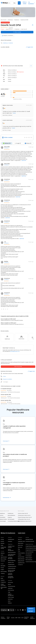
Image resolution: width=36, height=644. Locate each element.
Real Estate (10, 599)
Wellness (10, 603)
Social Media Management (11, 577)
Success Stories (21, 557)
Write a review (25, 3)
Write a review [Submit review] (17, 32)
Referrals (3, 543)
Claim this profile (18, 366)
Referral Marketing (12, 560)
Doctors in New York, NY (23, 513)
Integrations (3, 582)
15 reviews (11, 27)
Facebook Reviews (12, 568)
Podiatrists (17, 20)
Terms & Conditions (3, 618)
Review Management (11, 550)
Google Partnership (3, 584)
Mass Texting (3, 559)
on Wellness (6, 148)
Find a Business (29, 554)
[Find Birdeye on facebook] (13, 610)
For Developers (29, 556)
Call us (4, 376)
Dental (9, 584)
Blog (19, 549)
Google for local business (11, 547)
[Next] (32, 337)
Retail (9, 601)
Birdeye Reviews (21, 559)
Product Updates (21, 553)
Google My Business (12, 566)
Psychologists (3, 521)
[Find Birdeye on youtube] (23, 610)
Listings (2, 539)
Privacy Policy (8, 618)
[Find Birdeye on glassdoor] (25, 610)
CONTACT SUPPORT (31, 610)
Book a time (20, 545)
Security (13, 618)
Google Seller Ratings (3, 548)
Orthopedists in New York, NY (24, 519)
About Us (20, 539)
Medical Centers (3, 519)
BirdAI (2, 578)
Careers (20, 555)
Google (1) (17, 143)
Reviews (2, 541)
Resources (20, 547)
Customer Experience (10, 574)
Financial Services (12, 586)
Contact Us (20, 564)
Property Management (11, 594)
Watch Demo (21, 543)
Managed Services (29, 539)
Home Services (11, 590)
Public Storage (11, 597)
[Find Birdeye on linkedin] (18, 610)
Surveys (2, 567)
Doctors (2, 515)
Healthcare (10, 20)
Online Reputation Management (12, 555)
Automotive (10, 582)
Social (2, 555)
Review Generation (12, 552)
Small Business (11, 539)
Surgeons (10, 517)
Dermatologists (11, 519)
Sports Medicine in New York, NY (25, 521)
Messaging (3, 566)
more (14, 113)
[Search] (19, 3)
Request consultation (7, 35)
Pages (2, 545)
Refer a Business (29, 560)
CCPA (22, 618)
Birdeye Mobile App (4, 588)
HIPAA (19, 618)
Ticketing (3, 573)
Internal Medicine (11, 515)
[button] (8, 309)
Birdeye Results (21, 561)
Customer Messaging (10, 558)
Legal (9, 592)
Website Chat (11, 562)
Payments (3, 561)
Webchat (3, 553)
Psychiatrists (3, 517)
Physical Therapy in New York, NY (25, 517)
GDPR (16, 618)
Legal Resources (21, 563)
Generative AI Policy (27, 618)
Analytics (3, 580)
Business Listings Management (11, 571)
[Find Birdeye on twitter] (16, 610)
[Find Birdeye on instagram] (20, 610)
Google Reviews (11, 564)
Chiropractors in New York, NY (24, 515)
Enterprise (10, 541)
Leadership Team (21, 541)
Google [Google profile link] (6, 382)
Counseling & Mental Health (14, 521)
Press (19, 551)
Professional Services (30, 541)
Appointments (4, 557)
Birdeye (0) (27, 143)
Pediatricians (11, 513)
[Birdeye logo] (5, 3)
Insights (2, 569)
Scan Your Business (30, 552)
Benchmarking (4, 571)
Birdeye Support (29, 558)
